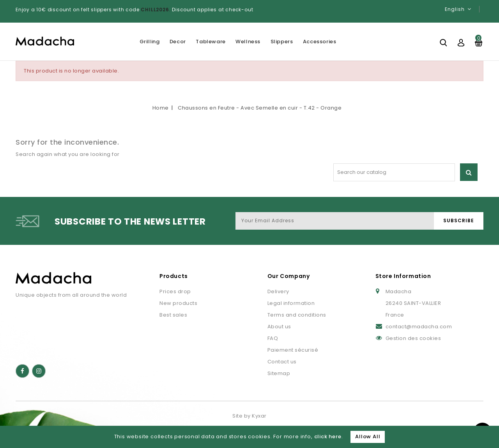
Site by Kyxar (249, 416)
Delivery (278, 291)
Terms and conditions (297, 315)
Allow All (368, 436)
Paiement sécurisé (293, 350)
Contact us (282, 362)
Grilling (150, 42)
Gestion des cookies (413, 338)
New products (178, 303)
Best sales (173, 315)
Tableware (211, 42)
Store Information (403, 276)
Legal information (291, 303)
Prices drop (175, 291)
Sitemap (279, 373)
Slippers (282, 42)
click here (328, 436)
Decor (178, 42)
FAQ (273, 338)
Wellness (248, 42)
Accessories (320, 42)
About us (279, 327)
